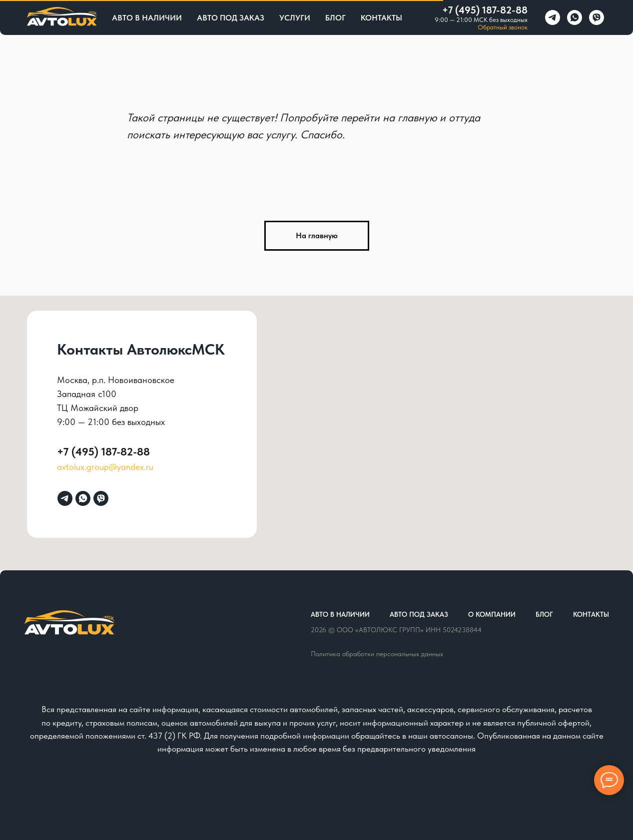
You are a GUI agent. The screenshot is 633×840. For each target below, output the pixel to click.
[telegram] (553, 17)
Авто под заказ (231, 18)
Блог (335, 18)
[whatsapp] (575, 17)
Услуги (295, 18)
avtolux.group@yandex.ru (105, 467)
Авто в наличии (147, 18)
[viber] (597, 17)
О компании (492, 614)
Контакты (381, 18)
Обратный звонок (503, 27)
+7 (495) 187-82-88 (485, 10)
